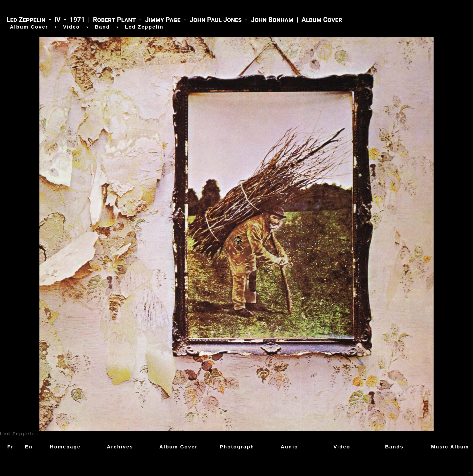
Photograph (237, 447)
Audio (290, 447)
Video (342, 447)
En (29, 447)
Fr (10, 447)
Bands (394, 447)
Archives (120, 447)
